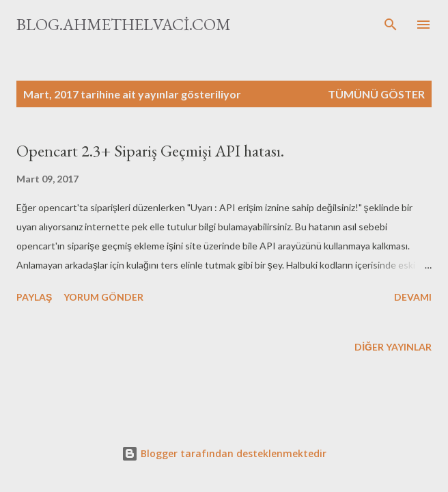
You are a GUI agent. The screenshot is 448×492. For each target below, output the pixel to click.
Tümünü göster (376, 94)
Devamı (413, 297)
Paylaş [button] (34, 297)
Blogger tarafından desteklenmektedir (224, 453)
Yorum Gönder (103, 297)
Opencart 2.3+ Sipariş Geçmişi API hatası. (150, 151)
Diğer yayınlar (393, 347)
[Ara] (391, 25)
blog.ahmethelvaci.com (124, 24)
